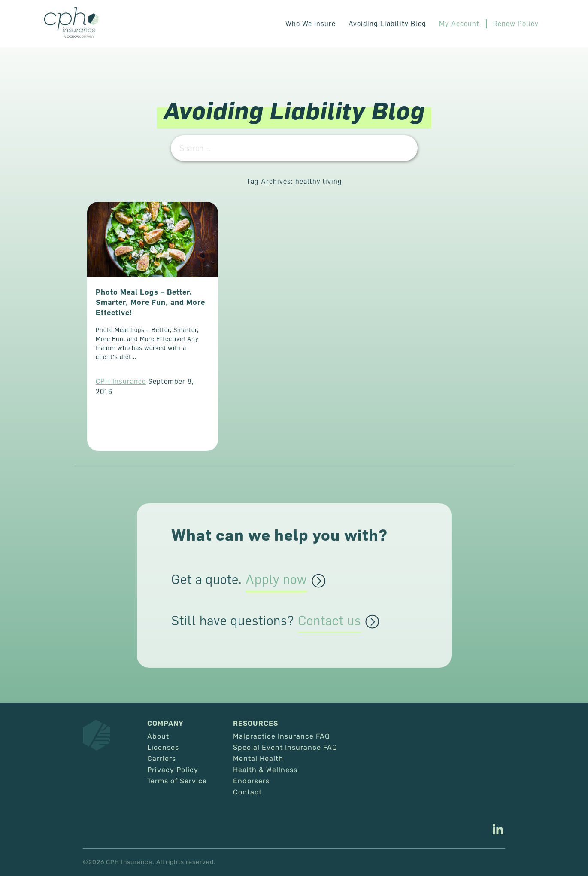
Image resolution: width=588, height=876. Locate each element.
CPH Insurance (121, 381)
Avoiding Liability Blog (387, 24)
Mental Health (258, 759)
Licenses (163, 748)
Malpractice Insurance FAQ (282, 736)
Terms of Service (177, 781)
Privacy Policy (173, 770)
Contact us (329, 621)
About (158, 736)
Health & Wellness (265, 770)
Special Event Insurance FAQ (285, 748)
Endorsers (251, 781)
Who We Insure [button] (311, 24)
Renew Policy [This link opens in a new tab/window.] (516, 24)
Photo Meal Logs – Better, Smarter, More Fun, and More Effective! (150, 302)
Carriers (162, 759)
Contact (247, 792)
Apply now (276, 580)
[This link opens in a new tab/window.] (498, 830)
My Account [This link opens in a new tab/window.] (459, 24)
